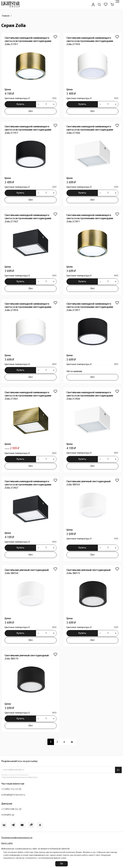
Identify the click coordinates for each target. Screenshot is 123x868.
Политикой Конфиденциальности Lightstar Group (20, 777)
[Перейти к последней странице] (72, 742)
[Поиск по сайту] (99, 4)
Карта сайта (7, 843)
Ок (61, 864)
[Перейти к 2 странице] (57, 742)
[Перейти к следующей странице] (64, 742)
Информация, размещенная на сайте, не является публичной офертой (35, 849)
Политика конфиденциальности (17, 838)
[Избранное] (106, 4)
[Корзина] (112, 4)
